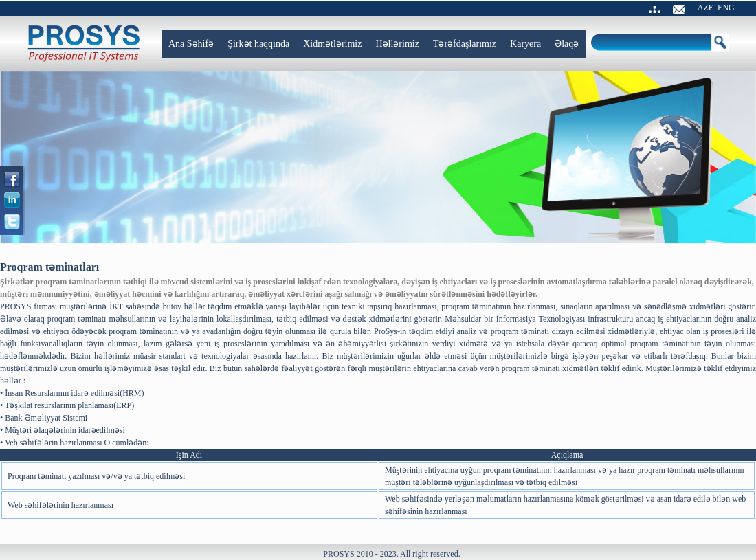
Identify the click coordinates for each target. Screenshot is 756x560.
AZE (705, 8)
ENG (726, 8)
